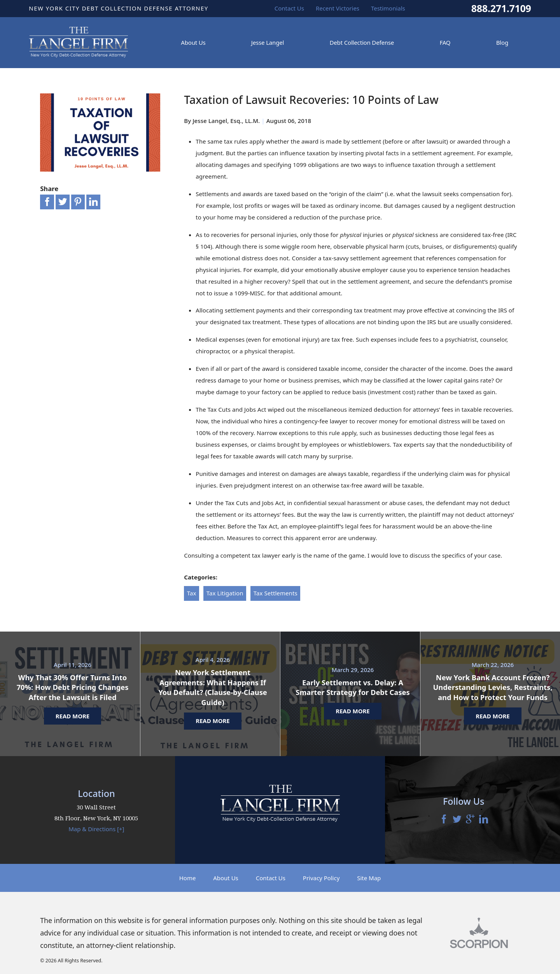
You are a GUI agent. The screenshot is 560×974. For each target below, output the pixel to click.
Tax (192, 593)
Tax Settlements (276, 593)
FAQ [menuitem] (445, 42)
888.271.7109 (501, 8)
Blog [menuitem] (502, 42)
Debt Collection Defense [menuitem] (362, 42)
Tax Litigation (225, 593)
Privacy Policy (321, 878)
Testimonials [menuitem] (388, 8)
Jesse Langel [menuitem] (268, 42)
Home (188, 878)
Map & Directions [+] (96, 829)
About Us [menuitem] (193, 42)
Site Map (369, 878)
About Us (226, 878)
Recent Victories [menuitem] (338, 8)
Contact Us (271, 878)
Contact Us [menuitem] (289, 8)
